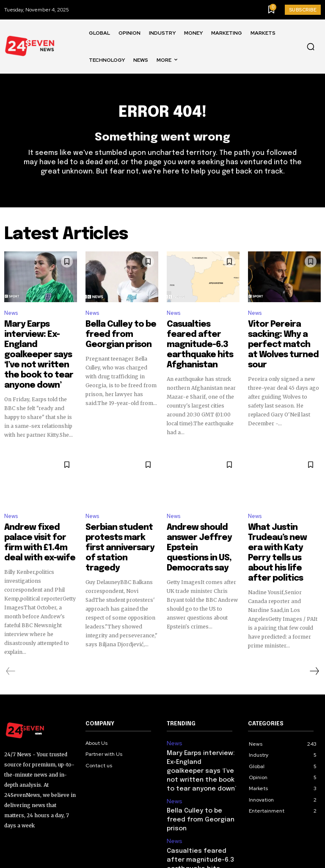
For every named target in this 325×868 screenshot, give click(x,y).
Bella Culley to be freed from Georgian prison (121, 332)
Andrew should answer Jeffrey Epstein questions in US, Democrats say (201, 520)
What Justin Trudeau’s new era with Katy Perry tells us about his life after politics (284, 520)
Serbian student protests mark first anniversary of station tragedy (119, 520)
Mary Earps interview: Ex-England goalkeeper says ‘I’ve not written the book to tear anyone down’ (39, 343)
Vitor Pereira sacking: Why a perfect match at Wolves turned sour (284, 336)
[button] (311, 47)
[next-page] (314, 636)
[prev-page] (11, 636)
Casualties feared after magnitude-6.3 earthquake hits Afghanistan (203, 339)
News (11, 318)
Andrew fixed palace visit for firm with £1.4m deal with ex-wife (40, 516)
